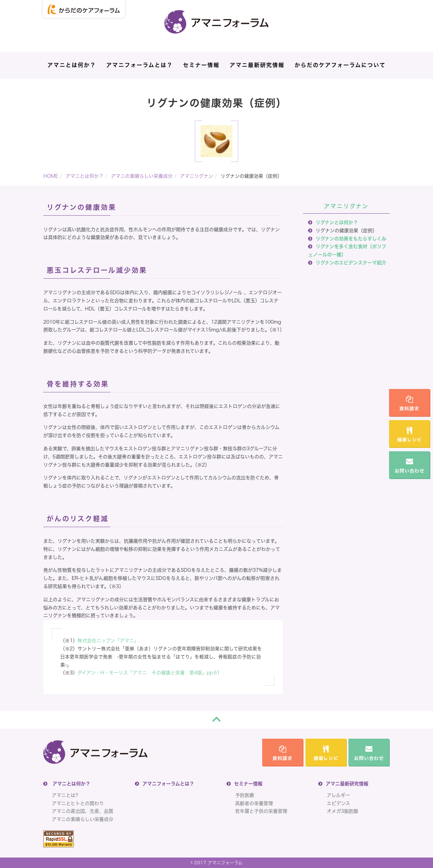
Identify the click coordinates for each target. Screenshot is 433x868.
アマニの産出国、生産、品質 (83, 811)
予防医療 (245, 795)
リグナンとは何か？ (337, 222)
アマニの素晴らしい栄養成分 (142, 176)
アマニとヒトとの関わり (78, 803)
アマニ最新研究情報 (257, 65)
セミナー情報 (201, 65)
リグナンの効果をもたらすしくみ (351, 239)
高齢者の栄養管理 (254, 803)
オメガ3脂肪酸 (343, 811)
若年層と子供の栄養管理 (261, 811)
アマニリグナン (197, 176)
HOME (51, 176)
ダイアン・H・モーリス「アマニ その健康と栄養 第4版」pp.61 (149, 673)
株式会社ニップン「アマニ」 (108, 641)
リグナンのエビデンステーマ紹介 (351, 263)
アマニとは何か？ (72, 65)
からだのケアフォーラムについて (340, 65)
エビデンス (338, 803)
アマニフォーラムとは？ (140, 65)
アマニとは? (65, 795)
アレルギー (338, 795)
